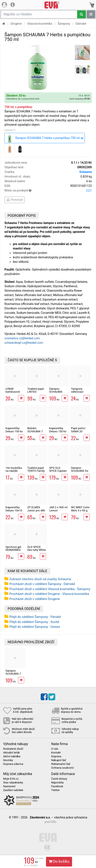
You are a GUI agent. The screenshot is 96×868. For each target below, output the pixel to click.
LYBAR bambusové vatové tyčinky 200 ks (14, 393)
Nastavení (9, 786)
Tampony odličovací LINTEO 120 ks (80, 392)
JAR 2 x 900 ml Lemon (58, 509)
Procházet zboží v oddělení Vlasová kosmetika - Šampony (50, 589)
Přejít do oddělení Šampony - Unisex (35, 627)
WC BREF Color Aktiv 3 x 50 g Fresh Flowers (80, 510)
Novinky (8, 760)
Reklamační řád (61, 764)
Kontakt (56, 753)
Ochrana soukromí (63, 768)
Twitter (56, 790)
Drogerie (16, 24)
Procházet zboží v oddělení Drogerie (35, 599)
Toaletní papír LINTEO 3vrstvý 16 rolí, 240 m (36, 393)
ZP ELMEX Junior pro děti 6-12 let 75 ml (36, 510)
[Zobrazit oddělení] (91, 14)
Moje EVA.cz (11, 779)
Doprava (56, 756)
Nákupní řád (59, 760)
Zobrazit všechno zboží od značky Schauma (40, 579)
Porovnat (15, 200)
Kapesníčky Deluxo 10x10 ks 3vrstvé (14, 510)
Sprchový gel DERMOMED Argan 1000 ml (15, 550)
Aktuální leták (11, 753)
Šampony (64, 24)
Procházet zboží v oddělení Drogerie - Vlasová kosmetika (49, 594)
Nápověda (57, 783)
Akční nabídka (12, 756)
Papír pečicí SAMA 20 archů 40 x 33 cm (79, 433)
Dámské (81, 24)
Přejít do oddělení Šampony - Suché (34, 622)
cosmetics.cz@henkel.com (22, 338)
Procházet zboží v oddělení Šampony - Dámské (42, 584)
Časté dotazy (59, 779)
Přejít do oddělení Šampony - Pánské (35, 617)
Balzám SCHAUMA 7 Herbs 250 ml (36, 431)
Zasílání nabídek (13, 790)
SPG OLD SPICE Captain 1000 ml (58, 471)
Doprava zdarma (13, 764)
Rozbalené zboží (13, 749)
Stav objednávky (13, 783)
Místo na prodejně (48, 191)
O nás (55, 749)
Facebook (57, 786)
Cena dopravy (80, 99)
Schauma (86, 172)
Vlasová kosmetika (40, 24)
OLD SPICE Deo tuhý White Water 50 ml (37, 550)
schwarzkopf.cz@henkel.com (24, 343)
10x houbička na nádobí (14, 469)
